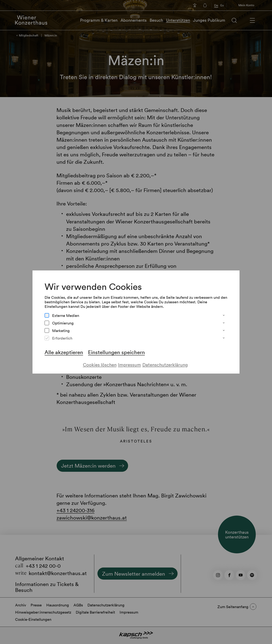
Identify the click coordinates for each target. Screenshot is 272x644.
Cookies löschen (100, 365)
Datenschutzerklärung (165, 365)
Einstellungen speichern (116, 352)
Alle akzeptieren (64, 352)
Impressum (129, 365)
